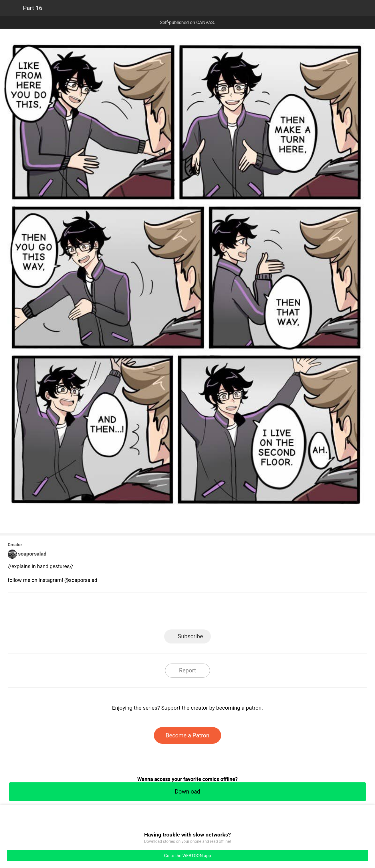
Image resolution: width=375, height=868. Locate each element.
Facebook (162, 613)
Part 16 (33, 8)
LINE (136, 613)
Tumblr (213, 613)
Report (188, 670)
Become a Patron (188, 735)
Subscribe (190, 636)
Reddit (239, 613)
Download (188, 792)
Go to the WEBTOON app (187, 856)
